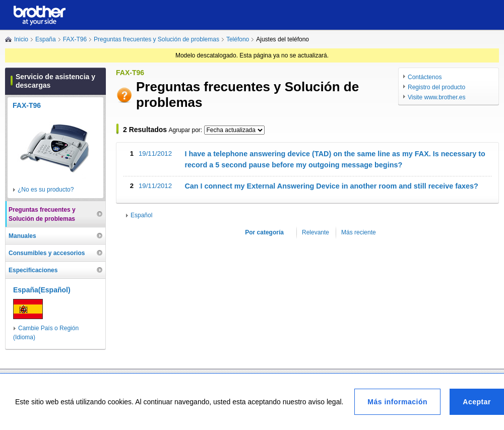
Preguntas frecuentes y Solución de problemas (156, 39)
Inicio (21, 39)
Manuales (22, 236)
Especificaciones (33, 270)
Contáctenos (425, 77)
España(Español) (42, 290)
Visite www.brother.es (437, 97)
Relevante (316, 232)
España (46, 39)
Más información (397, 402)
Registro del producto (436, 87)
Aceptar (477, 402)
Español (141, 215)
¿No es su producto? (46, 190)
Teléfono (238, 39)
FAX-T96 (75, 39)
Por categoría (264, 232)
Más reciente (359, 232)
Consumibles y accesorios (47, 253)
